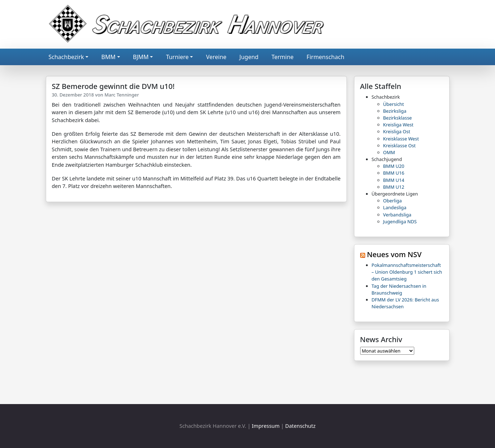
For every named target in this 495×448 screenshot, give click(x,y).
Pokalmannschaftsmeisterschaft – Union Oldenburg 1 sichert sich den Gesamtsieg (407, 272)
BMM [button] (108, 57)
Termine (282, 57)
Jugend (249, 57)
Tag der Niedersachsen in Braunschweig (399, 289)
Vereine (216, 57)
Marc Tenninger (122, 95)
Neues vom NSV (394, 254)
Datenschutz (300, 426)
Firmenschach (325, 57)
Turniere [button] (177, 57)
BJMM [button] (141, 57)
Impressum (266, 426)
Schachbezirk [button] (66, 57)
